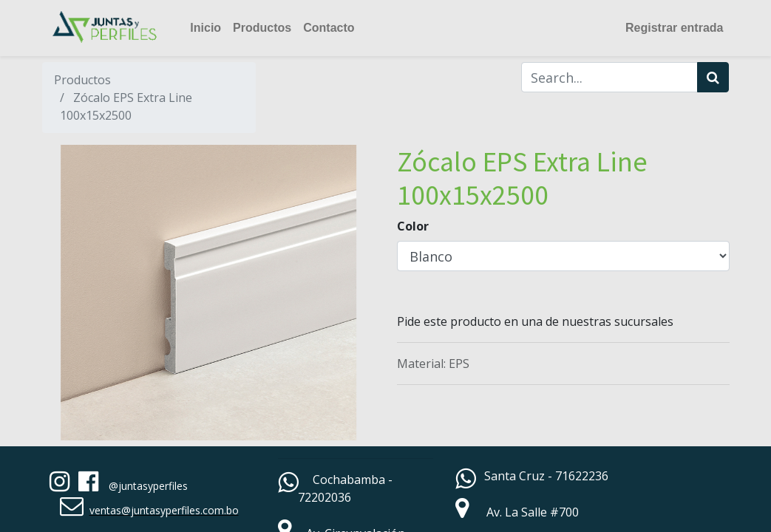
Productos (82, 80)
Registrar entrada (675, 28)
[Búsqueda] (713, 77)
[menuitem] (206, 28)
